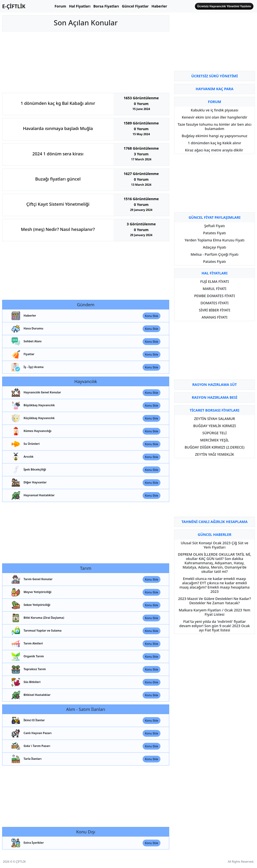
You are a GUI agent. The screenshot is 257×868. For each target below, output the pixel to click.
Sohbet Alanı (26, 342)
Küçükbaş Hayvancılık (33, 418)
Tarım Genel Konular (32, 579)
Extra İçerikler (27, 843)
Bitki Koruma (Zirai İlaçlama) (37, 618)
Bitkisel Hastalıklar (31, 695)
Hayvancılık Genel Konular (36, 393)
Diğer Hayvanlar (29, 483)
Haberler (159, 6)
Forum (60, 6)
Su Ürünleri (25, 444)
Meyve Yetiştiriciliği (31, 592)
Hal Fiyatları (80, 6)
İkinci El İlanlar (28, 720)
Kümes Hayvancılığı (31, 431)
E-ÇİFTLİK (14, 6)
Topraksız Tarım (28, 669)
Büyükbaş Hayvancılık (33, 405)
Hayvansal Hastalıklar (33, 495)
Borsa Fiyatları (106, 6)
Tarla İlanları (26, 759)
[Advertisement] (86, 62)
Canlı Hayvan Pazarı (31, 733)
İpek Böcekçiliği (28, 470)
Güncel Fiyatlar (135, 6)
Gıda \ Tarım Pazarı (31, 746)
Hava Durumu (27, 329)
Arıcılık (22, 457)
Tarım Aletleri (27, 644)
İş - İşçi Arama (27, 367)
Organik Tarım (27, 656)
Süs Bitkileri (26, 682)
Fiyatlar (23, 354)
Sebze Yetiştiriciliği (31, 605)
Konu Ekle (152, 316)
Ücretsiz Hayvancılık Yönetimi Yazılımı (224, 6)
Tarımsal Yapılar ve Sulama (36, 631)
